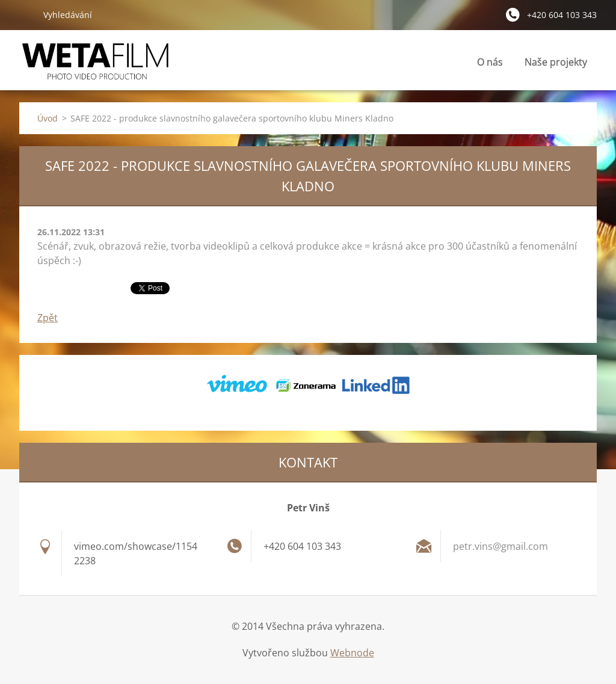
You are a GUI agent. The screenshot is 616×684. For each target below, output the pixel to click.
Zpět (48, 318)
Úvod (48, 118)
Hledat (26, 14)
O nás (490, 62)
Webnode (352, 653)
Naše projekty (556, 62)
